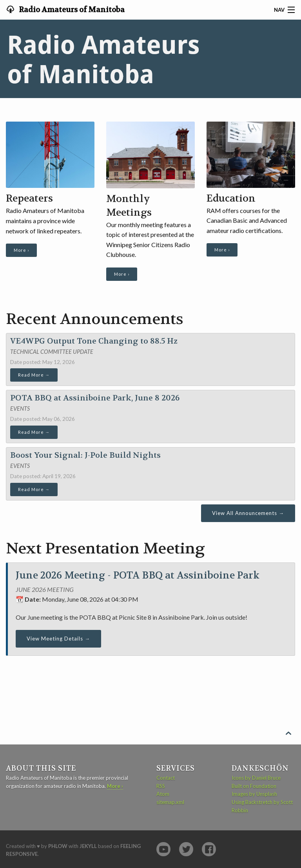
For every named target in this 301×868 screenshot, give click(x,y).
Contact (166, 778)
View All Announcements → (248, 513)
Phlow (58, 846)
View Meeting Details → (58, 639)
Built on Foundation (254, 786)
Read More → (34, 375)
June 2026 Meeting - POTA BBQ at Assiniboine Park (138, 575)
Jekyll (88, 846)
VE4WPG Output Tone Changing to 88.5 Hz (94, 341)
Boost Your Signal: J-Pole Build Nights (85, 455)
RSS (161, 786)
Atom (163, 794)
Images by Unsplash (254, 794)
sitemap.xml (170, 802)
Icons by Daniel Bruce (256, 778)
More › (21, 250)
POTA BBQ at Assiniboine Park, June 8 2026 (95, 398)
